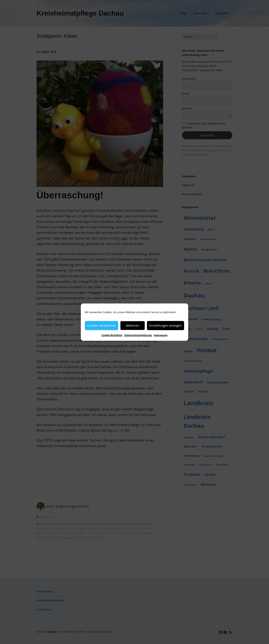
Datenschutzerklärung (138, 335)
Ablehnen (133, 325)
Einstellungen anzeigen (166, 325)
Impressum (161, 335)
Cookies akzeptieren (102, 325)
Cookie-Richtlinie (112, 335)
